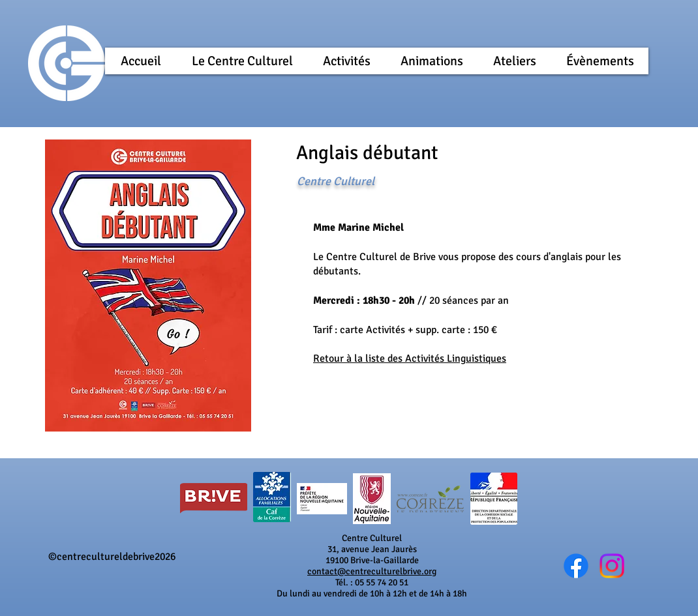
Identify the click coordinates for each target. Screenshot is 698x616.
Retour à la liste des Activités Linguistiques (410, 359)
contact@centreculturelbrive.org (372, 571)
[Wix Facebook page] (576, 566)
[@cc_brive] (612, 566)
